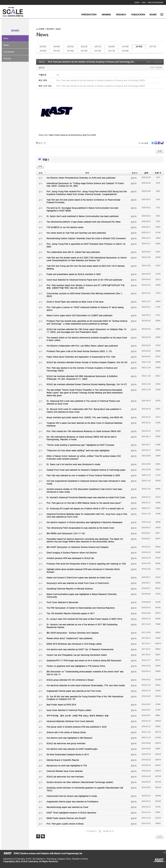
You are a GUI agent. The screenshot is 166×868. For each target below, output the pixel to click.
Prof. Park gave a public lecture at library (65, 824)
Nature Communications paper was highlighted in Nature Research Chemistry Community (82, 595)
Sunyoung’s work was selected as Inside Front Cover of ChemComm (78, 583)
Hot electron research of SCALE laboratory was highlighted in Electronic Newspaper (84, 522)
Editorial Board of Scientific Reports (63, 760)
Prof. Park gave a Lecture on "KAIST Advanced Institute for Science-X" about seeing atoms (85, 309)
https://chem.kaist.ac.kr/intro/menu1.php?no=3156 (72, 135)
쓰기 (160, 836)
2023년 (70, 47)
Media (6, 45)
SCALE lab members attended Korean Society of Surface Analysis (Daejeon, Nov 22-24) (87, 362)
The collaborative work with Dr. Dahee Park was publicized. (73, 252)
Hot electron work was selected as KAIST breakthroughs (72, 749)
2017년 (153, 47)
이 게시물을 (143, 143)
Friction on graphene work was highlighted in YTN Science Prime (76, 666)
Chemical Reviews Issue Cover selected (65, 771)
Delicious (162, 144)
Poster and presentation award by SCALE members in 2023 (74, 274)
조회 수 (158, 173)
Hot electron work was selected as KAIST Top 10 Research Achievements (80, 649)
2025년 (43, 47)
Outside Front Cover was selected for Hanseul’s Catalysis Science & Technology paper (86, 470)
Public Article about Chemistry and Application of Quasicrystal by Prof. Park (81, 357)
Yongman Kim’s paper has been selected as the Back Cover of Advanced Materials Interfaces (84, 424)
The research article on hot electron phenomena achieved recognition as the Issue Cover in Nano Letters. (87, 339)
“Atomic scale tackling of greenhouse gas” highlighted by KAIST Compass (80, 445)
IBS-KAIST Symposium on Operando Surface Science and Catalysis (77, 547)
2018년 (139, 47)
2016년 (43, 51)
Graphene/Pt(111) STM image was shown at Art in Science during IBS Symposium (84, 660)
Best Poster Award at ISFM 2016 (61, 705)
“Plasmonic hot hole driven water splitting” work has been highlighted (78, 450)
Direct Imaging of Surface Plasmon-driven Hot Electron (72, 553)
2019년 (125, 47)
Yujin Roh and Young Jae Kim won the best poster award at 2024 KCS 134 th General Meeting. (86, 267)
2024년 (56, 47)
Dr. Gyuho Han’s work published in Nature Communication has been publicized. (83, 216)
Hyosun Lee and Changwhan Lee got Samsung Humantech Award (77, 655)
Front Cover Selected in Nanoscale (62, 602)
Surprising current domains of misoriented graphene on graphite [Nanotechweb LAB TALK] (85, 789)
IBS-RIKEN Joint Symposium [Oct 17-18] (66, 533)
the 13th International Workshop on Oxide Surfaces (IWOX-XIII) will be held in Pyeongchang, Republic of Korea (82, 438)
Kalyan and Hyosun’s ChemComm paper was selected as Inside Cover (79, 577)
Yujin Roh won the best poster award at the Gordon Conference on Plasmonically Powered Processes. (83, 201)
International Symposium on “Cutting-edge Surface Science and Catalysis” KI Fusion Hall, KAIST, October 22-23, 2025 (85, 185)
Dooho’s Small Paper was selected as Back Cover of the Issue (75, 302)
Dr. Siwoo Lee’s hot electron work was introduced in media (73, 464)
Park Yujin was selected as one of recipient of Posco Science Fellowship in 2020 (83, 475)
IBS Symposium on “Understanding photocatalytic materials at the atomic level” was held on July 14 (85, 673)
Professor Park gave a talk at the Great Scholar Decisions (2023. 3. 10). (80, 351)
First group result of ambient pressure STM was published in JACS (77, 727)
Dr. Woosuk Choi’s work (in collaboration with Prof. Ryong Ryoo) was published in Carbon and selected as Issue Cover (84, 410)
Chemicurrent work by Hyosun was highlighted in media (72, 796)
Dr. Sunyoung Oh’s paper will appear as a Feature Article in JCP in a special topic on (85, 508)
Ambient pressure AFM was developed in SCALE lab (70, 558)
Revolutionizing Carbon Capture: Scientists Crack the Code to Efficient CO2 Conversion (86, 238)
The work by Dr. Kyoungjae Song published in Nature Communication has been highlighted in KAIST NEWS (83, 209)
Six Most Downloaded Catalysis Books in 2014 (68, 754)
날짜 (146, 173)
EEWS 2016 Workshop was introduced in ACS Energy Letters (74, 644)
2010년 (125, 51)
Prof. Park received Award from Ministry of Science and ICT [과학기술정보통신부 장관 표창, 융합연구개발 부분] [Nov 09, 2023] (85, 287)
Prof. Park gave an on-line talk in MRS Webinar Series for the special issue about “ (84, 503)
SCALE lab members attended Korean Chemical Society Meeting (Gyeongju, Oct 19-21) (87, 384)
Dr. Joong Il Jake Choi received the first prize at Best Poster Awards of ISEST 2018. (85, 619)
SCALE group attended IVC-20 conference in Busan (70, 680)
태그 (43, 836)
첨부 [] (42, 143)
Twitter (153, 144)
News (6, 38)
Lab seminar (9, 52)
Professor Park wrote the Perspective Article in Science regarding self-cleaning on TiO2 (86, 564)
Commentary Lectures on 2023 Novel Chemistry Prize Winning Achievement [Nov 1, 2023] (85, 295)
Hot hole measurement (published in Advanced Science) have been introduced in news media (86, 482)
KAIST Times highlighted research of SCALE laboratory (71, 813)
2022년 (84, 47)
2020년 (111, 47)
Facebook (159, 144)
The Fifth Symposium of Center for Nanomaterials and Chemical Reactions (81, 608)
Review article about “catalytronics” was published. (70, 638)
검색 (38, 836)
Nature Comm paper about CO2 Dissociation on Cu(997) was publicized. (80, 315)
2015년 (56, 51)
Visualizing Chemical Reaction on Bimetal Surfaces (70, 589)
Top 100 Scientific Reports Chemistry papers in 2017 (71, 613)
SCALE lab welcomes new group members (66, 743)
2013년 (84, 51)
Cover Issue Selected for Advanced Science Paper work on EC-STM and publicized (84, 280)
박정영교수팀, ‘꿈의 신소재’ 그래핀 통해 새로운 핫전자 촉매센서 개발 (77, 716)
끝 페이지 (108, 831)
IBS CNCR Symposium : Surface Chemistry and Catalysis (73, 633)
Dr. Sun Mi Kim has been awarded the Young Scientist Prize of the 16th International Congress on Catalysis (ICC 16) (85, 698)
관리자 (41, 68)
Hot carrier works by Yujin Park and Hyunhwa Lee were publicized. (76, 233)
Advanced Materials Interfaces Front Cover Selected (70, 721)
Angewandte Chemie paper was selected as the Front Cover (74, 691)
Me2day (156, 144)
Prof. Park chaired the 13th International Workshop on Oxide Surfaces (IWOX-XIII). (84, 431)
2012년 (98, 51)
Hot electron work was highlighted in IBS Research (69, 738)
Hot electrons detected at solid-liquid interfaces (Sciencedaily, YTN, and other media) (86, 685)
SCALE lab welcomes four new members (65, 777)
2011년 (111, 51)
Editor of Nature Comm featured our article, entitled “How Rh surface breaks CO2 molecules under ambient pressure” (84, 457)
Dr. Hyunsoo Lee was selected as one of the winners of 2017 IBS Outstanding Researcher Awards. (82, 626)
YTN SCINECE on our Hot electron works (65, 227)
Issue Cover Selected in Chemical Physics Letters (69, 710)
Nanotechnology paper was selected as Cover (67, 807)
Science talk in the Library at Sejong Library (66, 732)
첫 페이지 (92, 831)
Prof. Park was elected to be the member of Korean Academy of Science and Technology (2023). (92, 62)
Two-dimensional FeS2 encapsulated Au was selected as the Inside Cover (80, 528)
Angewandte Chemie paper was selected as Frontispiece (72, 801)
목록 (160, 151)
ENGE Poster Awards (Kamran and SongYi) (66, 818)
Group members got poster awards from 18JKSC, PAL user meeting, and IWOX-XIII (85, 417)
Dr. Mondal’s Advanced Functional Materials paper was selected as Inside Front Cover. (86, 497)
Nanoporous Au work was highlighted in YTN (67, 765)
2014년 (70, 51)
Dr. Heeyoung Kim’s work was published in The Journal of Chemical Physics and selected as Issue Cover (83, 402)
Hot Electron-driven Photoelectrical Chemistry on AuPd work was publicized (81, 178)
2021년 (98, 47)
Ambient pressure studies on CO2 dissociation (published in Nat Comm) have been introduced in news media (84, 490)
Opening (7, 58)
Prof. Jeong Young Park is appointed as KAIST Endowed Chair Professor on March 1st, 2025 (86, 245)
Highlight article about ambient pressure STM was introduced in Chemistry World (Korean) (83, 571)
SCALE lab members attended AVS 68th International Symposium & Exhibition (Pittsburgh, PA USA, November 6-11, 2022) (82, 377)
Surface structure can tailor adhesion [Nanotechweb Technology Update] (80, 782)
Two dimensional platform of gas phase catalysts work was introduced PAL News (84, 222)
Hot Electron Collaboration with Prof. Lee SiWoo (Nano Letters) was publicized (82, 346)
